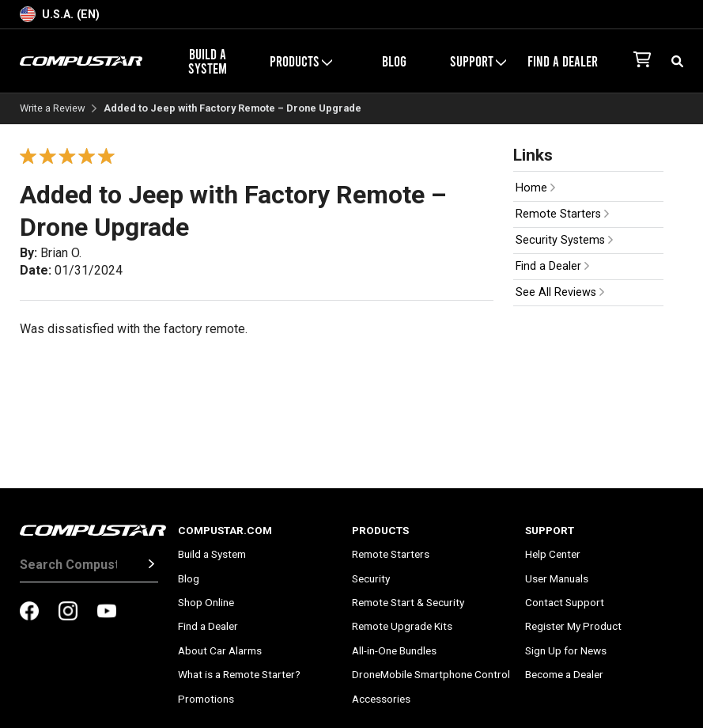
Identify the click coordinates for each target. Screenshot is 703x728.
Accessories (381, 699)
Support (478, 61)
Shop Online (206, 602)
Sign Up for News (566, 650)
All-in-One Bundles (394, 650)
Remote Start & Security (408, 602)
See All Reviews (560, 292)
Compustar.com (225, 530)
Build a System (208, 61)
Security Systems (564, 240)
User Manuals (557, 578)
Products (301, 61)
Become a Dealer (564, 674)
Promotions (206, 699)
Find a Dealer (563, 61)
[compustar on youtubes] (107, 612)
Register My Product (573, 626)
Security (371, 578)
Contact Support (565, 602)
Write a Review (53, 109)
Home (535, 188)
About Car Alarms (220, 650)
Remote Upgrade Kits (402, 626)
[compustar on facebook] (29, 612)
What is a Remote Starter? (239, 674)
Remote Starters (562, 214)
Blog (394, 61)
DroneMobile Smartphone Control (431, 674)
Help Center (553, 554)
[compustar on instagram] (68, 612)
